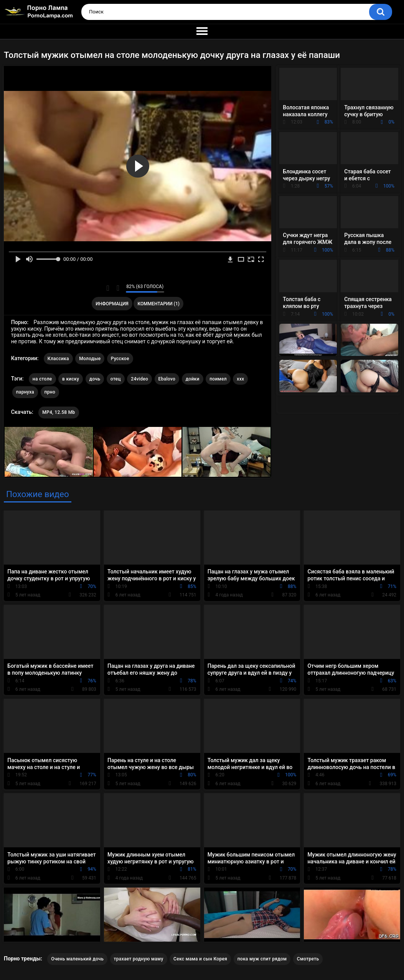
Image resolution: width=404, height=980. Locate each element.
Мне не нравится (118, 288)
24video (139, 379)
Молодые (90, 359)
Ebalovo (167, 379)
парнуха (25, 392)
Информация (112, 304)
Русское (120, 359)
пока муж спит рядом (262, 959)
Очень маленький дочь (77, 959)
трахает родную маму (139, 959)
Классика (58, 359)
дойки (193, 379)
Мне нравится (108, 288)
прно (50, 392)
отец (116, 379)
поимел (218, 379)
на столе (42, 379)
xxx (240, 379)
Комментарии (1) (159, 304)
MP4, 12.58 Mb (59, 412)
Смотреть (308, 959)
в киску (71, 379)
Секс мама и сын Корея (200, 959)
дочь (95, 379)
